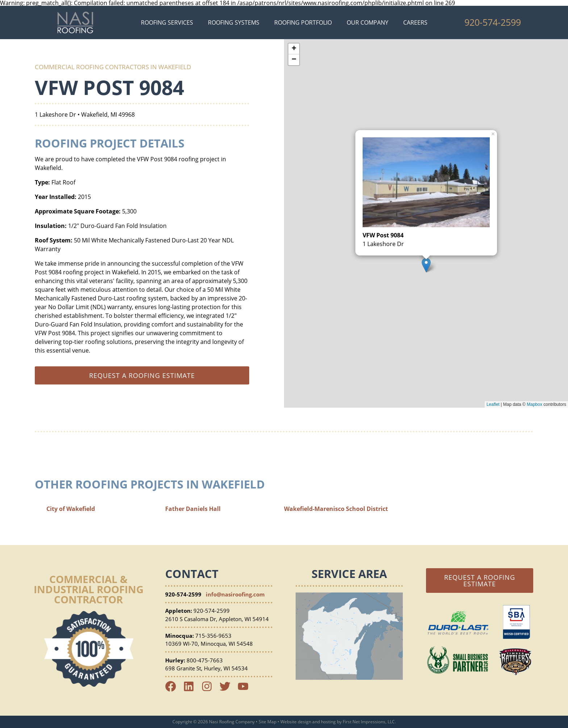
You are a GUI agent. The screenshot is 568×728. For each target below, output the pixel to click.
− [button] (294, 60)
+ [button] (294, 49)
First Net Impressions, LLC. (369, 722)
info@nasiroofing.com (235, 594)
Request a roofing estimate (142, 375)
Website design (296, 722)
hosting (328, 722)
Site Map (268, 722)
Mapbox (534, 404)
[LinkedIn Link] (192, 690)
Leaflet (493, 404)
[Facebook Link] (174, 690)
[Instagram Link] (210, 690)
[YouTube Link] (246, 690)
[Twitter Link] (228, 690)
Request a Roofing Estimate (480, 581)
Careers (415, 22)
